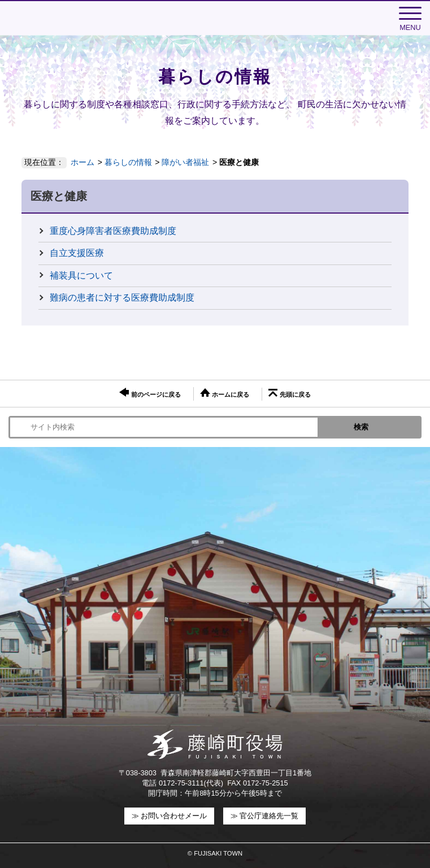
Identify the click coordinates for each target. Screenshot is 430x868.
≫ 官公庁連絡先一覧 (265, 816)
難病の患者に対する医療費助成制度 (122, 298)
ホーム (82, 162)
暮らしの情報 (128, 162)
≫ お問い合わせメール (170, 816)
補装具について (81, 275)
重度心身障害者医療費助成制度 (113, 231)
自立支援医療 (77, 253)
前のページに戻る (150, 393)
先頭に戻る (289, 393)
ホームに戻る (225, 393)
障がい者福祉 (185, 162)
